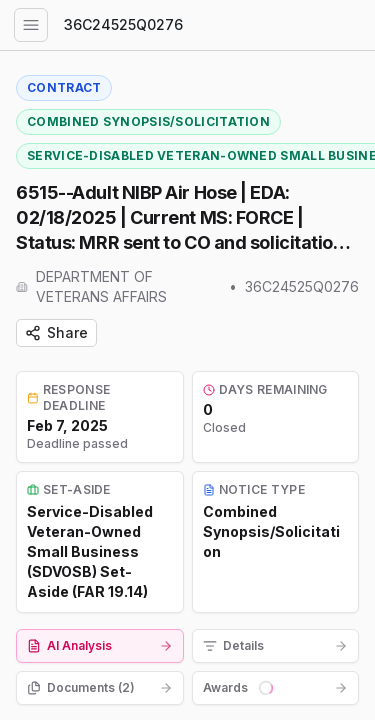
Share (56, 332)
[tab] (100, 646)
